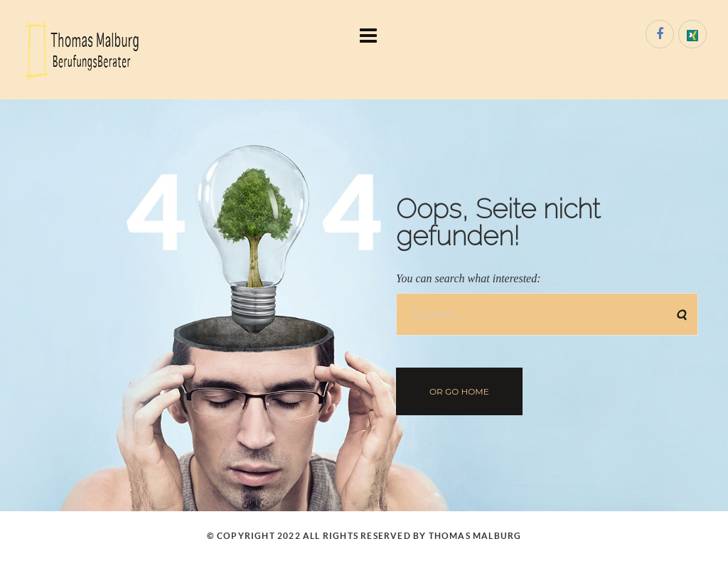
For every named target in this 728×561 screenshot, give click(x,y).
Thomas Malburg (475, 536)
